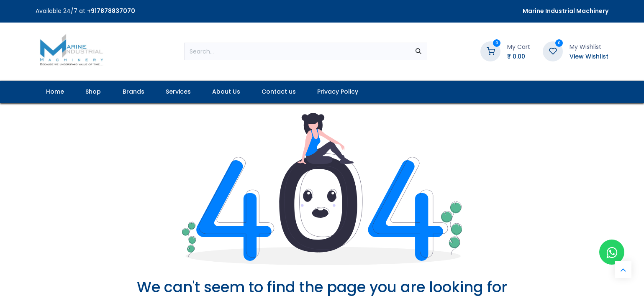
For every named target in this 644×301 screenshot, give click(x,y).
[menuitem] (55, 92)
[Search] (418, 51)
